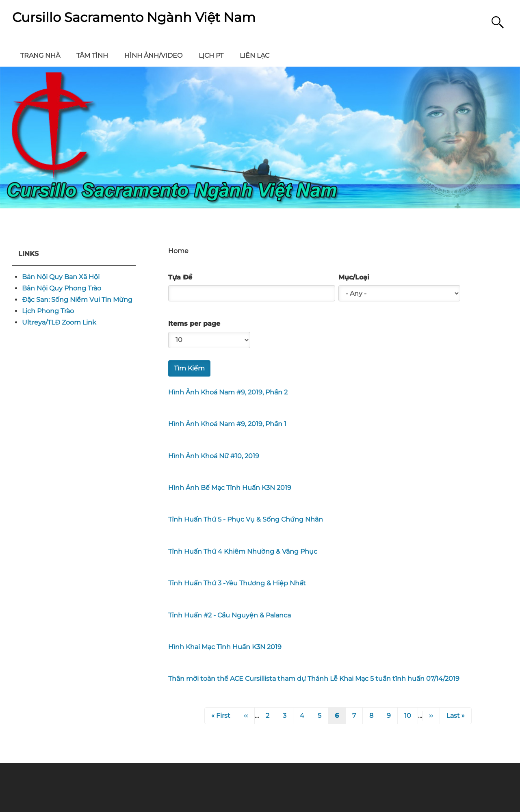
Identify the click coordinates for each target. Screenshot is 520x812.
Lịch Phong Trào (48, 311)
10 (411, 715)
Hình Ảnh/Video (153, 55)
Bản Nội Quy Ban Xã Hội (61, 277)
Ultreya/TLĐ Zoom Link (59, 322)
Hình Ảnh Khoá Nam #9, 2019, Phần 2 (228, 392)
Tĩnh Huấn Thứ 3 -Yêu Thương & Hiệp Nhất (237, 583)
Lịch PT (211, 55)
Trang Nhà (40, 55)
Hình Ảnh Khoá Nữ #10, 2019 (214, 456)
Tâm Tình (92, 55)
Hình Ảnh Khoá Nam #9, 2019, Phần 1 (227, 424)
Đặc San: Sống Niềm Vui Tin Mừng (77, 300)
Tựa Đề (180, 277)
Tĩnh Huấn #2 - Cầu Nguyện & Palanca (230, 615)
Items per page (194, 324)
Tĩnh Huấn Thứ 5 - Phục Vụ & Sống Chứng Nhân (246, 519)
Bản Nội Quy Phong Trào (62, 288)
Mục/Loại (354, 277)
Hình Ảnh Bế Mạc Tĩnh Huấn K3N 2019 (230, 488)
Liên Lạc (255, 55)
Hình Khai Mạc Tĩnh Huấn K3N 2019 (225, 647)
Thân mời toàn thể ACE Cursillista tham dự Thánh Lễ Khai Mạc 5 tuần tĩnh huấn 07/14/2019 (314, 679)
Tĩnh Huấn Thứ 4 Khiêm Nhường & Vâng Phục (243, 551)
